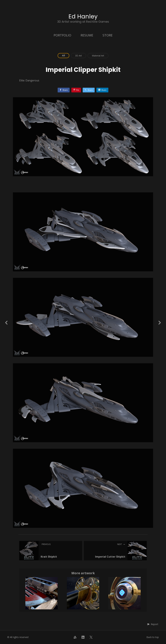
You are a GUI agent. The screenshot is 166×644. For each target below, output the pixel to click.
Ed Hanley (83, 16)
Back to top (153, 637)
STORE (108, 35)
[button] (153, 624)
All (63, 55)
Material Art (98, 56)
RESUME (87, 35)
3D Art (78, 56)
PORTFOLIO (62, 35)
